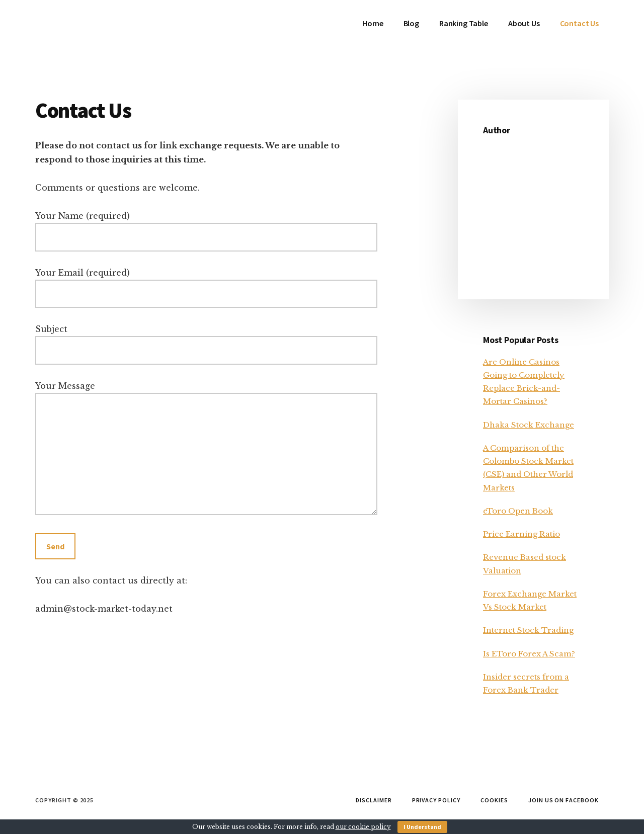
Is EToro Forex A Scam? (529, 654)
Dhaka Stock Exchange (529, 425)
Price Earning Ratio (521, 534)
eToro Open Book (518, 511)
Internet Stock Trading (528, 630)
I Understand (422, 827)
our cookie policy (363, 827)
